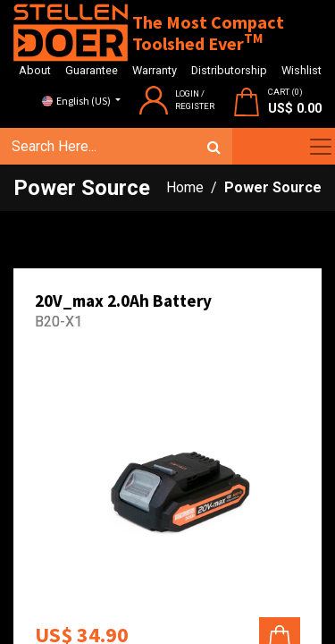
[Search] (214, 147)
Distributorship (229, 70)
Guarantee (92, 70)
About (35, 70)
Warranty (155, 70)
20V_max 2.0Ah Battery (123, 301)
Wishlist (301, 70)
